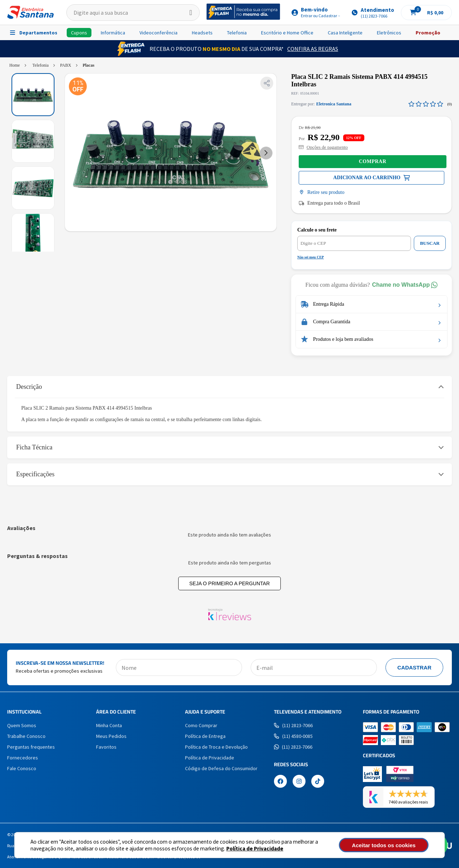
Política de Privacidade (255, 848)
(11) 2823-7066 (293, 725)
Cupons (79, 33)
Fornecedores (23, 758)
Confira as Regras (313, 49)
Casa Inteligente (345, 33)
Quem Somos (22, 725)
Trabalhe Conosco (26, 736)
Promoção (428, 33)
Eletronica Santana (334, 104)
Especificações (35, 474)
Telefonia (237, 33)
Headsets (202, 33)
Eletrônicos (389, 33)
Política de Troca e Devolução (216, 747)
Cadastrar (414, 667)
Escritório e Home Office (287, 33)
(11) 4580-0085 (293, 736)
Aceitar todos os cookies (390, 845)
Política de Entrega (205, 736)
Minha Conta (109, 725)
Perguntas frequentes (31, 747)
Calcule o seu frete (317, 230)
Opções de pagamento (323, 147)
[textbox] (133, 13)
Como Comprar (201, 725)
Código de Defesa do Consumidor (221, 768)
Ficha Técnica (34, 447)
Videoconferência (158, 33)
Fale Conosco (22, 768)
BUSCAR (430, 243)
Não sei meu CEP (311, 257)
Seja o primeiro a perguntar (230, 583)
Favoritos (106, 747)
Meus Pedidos (111, 736)
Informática (113, 33)
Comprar (373, 161)
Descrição (29, 387)
